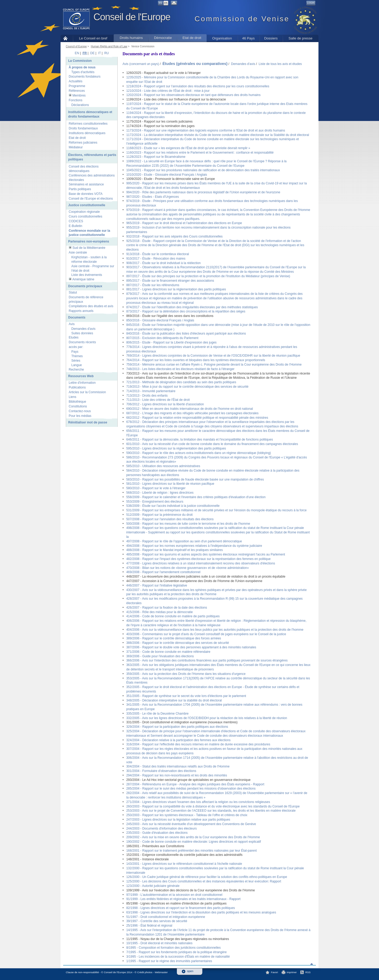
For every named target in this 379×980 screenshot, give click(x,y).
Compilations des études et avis (91, 306)
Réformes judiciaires (83, 143)
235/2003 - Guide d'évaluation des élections (157, 833)
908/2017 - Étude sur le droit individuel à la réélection (164, 263)
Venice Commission (143, 46)
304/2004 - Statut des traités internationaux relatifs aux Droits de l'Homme (178, 766)
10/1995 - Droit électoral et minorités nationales (159, 943)
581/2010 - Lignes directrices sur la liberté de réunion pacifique (170, 484)
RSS (308, 972)
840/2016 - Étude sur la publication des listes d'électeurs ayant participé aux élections (186, 334)
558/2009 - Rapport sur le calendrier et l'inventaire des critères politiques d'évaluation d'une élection (196, 497)
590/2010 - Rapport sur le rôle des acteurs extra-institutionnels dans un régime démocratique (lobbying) (199, 453)
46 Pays (248, 38)
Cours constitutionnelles (85, 216)
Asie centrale (78, 252)
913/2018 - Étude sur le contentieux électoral (158, 254)
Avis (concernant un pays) (141, 64)
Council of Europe (76, 46)
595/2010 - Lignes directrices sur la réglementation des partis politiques (176, 448)
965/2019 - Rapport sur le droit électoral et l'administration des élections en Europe (184, 223)
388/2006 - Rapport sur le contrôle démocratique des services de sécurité (178, 643)
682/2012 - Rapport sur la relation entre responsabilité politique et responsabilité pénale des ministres (197, 418)
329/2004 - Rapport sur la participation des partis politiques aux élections (177, 727)
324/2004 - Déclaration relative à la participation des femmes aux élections (178, 740)
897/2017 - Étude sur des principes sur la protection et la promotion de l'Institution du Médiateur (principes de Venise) (208, 276)
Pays (75, 352)
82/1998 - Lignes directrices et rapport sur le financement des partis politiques (181, 908)
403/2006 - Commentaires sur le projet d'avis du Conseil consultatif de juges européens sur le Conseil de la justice (206, 634)
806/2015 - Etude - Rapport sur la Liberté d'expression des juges (171, 342)
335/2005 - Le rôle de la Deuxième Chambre (158, 714)
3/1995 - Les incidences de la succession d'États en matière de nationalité (178, 957)
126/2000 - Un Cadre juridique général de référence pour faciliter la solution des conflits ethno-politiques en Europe (207, 877)
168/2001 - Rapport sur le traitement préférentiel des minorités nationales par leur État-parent (192, 851)
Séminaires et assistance (86, 184)
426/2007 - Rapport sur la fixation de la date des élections (167, 608)
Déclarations (80, 105)
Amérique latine (83, 279)
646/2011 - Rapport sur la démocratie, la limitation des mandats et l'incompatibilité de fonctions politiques (200, 440)
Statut (73, 292)
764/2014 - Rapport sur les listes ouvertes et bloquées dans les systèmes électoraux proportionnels (196, 360)
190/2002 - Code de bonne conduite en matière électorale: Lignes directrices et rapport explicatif (194, 842)
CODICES (76, 221)
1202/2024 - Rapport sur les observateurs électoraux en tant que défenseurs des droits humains (193, 95)
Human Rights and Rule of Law (109, 46)
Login (311, 3)
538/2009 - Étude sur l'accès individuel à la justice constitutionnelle (173, 506)
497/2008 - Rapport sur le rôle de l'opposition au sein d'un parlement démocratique (184, 541)
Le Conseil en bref (93, 38)
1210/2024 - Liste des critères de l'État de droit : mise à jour (168, 91)
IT (99, 53)
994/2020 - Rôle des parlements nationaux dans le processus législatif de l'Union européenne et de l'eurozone (203, 192)
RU (106, 53)
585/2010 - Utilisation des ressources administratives (163, 466)
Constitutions (78, 406)
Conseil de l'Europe (132, 17)
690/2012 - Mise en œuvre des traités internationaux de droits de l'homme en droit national (190, 409)
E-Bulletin (75, 226)
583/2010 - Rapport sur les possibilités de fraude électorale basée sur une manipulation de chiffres (195, 479)
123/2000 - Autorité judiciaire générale (153, 886)
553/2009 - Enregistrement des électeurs (155, 502)
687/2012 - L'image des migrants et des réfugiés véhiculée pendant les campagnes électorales (193, 413)
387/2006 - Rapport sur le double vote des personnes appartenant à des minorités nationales (191, 647)
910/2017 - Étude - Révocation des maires (156, 259)
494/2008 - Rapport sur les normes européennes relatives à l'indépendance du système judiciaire (194, 546)
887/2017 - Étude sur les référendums (153, 285)
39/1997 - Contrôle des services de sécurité (157, 921)
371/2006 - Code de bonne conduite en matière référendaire (168, 652)
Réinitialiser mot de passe (88, 422)
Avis (72, 324)
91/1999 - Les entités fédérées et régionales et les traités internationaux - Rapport (183, 899)
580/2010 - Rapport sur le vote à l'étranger (156, 488)
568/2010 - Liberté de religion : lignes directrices (160, 493)
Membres (79, 95)
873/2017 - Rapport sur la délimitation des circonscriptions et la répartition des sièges (186, 311)
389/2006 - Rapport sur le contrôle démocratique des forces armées (174, 638)
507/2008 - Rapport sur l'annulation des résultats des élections (170, 519)
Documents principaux (85, 286)
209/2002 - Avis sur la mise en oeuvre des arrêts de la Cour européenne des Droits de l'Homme (193, 837)
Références (77, 91)
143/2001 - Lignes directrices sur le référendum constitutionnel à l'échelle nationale (184, 864)
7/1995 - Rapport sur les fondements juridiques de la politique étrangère (177, 952)
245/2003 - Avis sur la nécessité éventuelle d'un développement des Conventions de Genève (191, 824)
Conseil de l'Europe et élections (91, 199)
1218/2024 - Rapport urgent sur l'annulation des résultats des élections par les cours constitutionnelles (198, 86)
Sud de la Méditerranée (89, 248)
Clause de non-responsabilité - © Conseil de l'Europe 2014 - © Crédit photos (109, 972)
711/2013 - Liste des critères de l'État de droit (158, 400)
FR (166, 3)
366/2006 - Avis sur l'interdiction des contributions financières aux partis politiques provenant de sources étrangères (207, 660)
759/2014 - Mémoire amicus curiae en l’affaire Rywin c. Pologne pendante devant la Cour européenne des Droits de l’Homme (214, 365)
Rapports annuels (81, 311)
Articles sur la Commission (87, 392)
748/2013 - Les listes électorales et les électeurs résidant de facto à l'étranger (180, 369)
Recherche (76, 370)
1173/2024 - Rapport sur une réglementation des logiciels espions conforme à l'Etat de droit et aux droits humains (206, 130)
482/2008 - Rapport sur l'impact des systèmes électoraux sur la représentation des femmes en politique (199, 559)
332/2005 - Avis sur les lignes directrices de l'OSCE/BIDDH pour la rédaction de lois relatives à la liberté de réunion (207, 718)
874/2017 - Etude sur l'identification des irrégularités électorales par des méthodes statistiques (192, 307)
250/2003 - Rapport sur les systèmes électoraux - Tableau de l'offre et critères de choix (187, 815)
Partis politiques (80, 189)
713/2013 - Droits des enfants (147, 396)
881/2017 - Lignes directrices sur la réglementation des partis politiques (176, 289)
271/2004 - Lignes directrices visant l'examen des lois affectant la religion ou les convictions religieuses (198, 802)
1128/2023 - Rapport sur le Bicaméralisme (156, 157)
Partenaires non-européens (89, 241)
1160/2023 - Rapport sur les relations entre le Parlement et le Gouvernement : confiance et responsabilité (200, 153)
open (190, 971)
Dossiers (271, 38)
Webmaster (161, 972)
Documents (77, 317)
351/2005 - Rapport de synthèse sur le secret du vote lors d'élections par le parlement (186, 696)
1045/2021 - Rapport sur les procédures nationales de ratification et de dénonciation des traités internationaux (203, 170)
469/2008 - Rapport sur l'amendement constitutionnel (163, 572)
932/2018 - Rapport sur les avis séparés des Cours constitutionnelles (174, 236)
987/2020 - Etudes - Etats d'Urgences (153, 197)
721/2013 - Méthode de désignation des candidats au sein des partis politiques (181, 382)
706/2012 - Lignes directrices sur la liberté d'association (165, 404)
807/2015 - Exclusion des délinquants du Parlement (162, 338)
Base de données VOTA (86, 194)
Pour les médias (80, 416)
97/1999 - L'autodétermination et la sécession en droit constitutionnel (174, 895)
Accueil (67, 38)
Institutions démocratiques (87, 133)
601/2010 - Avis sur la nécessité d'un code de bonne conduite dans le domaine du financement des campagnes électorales (212, 444)
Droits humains (131, 38)
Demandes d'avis (83, 329)
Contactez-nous (80, 411)
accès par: (76, 347)
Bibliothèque (77, 402)
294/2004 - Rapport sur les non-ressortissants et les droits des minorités (177, 775)
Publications (77, 387)
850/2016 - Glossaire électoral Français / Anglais (160, 320)
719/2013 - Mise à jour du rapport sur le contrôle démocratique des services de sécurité (187, 387)
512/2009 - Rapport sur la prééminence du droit (159, 515)
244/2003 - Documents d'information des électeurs (162, 829)
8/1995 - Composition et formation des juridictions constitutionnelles (174, 948)
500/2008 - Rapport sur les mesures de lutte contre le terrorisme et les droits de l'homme (188, 524)
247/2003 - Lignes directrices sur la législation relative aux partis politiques (178, 820)
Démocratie (163, 38)
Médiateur (76, 147)
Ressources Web (81, 376)
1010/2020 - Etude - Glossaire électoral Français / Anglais (167, 175)
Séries (76, 361)
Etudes (74, 337)
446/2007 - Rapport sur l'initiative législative (157, 585)
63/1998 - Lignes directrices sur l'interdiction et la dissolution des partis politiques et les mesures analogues (201, 912)
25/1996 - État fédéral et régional (149, 926)
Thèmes (77, 356)
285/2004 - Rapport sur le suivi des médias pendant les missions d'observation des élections (191, 789)
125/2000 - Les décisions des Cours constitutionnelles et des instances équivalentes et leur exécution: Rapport (204, 881)
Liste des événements (87, 275)
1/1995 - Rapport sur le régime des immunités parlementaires (169, 961)
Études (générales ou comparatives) (195, 64)
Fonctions (76, 100)
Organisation (222, 38)
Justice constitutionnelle (87, 205)
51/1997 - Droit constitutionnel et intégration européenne (166, 917)
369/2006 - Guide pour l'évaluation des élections (160, 656)
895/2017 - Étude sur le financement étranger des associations (170, 281)
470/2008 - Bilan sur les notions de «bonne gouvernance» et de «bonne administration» (188, 568)
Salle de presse (300, 38)
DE (93, 53)
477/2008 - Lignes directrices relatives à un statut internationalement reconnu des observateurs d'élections (201, 563)
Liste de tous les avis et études (280, 64)
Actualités (76, 81)
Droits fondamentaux (83, 128)
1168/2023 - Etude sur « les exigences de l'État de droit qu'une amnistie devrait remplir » (188, 148)
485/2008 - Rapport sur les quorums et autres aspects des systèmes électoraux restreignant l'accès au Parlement (206, 554)
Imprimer (292, 972)
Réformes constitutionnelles (88, 124)
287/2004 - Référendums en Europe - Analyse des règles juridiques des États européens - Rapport (195, 784)
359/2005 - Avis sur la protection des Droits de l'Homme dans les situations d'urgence (186, 674)
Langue (77, 365)
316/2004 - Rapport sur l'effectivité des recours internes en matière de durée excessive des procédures (198, 744)
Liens (73, 397)
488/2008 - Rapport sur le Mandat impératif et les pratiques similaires (175, 550)
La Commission (80, 61)
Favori (274, 972)
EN (160, 3)
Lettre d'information (82, 383)
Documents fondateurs (85, 77)
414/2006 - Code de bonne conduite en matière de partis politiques (173, 616)
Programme (77, 86)
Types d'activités (83, 72)
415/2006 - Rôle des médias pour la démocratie (160, 612)
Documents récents (82, 342)
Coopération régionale (84, 212)
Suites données (82, 333)
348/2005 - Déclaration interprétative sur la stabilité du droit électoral (174, 700)
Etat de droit (192, 38)
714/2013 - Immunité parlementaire (151, 391)
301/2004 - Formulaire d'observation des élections (161, 771)
